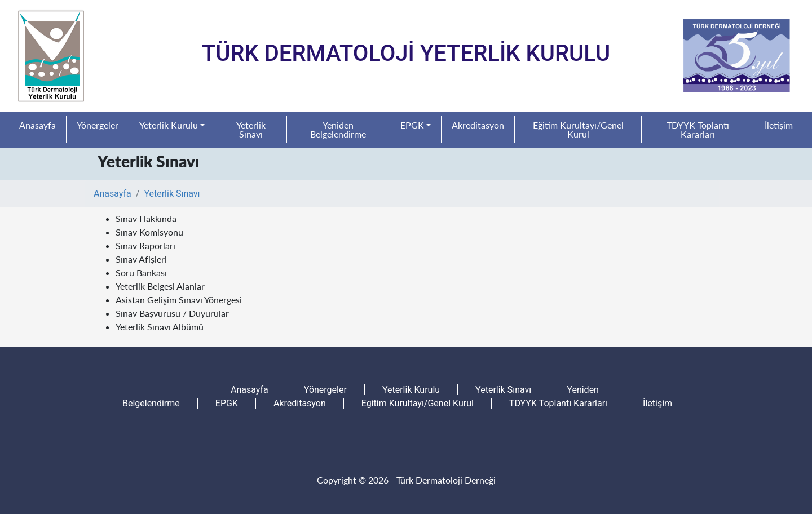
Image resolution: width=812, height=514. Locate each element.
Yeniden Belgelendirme (338, 129)
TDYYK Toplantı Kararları (698, 129)
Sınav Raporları (145, 245)
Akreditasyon (478, 125)
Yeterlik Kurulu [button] (169, 125)
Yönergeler (98, 125)
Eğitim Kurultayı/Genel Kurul (578, 129)
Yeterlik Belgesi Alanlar (160, 286)
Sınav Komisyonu (149, 232)
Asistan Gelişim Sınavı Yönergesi (179, 300)
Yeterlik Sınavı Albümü (160, 327)
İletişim (779, 125)
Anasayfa (37, 125)
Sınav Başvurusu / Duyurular (172, 313)
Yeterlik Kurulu (411, 390)
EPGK (227, 403)
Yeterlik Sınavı (251, 129)
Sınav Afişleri (141, 259)
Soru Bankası (141, 272)
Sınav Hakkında (146, 218)
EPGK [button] (412, 125)
